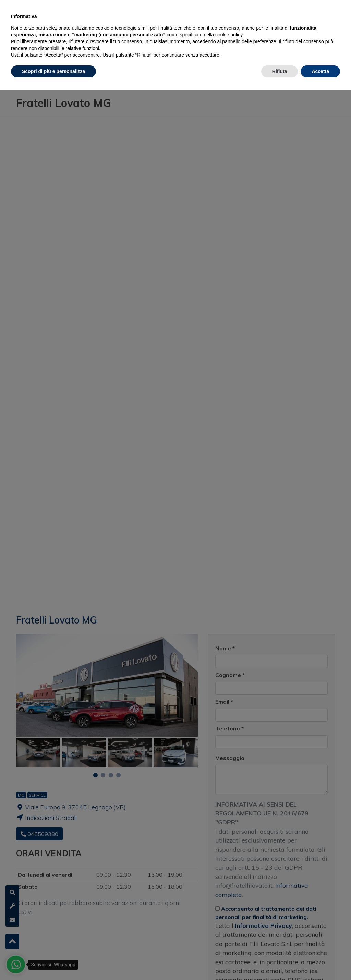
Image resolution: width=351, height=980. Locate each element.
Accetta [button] (320, 71)
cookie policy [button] (229, 35)
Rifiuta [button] (280, 71)
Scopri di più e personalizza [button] (53, 71)
